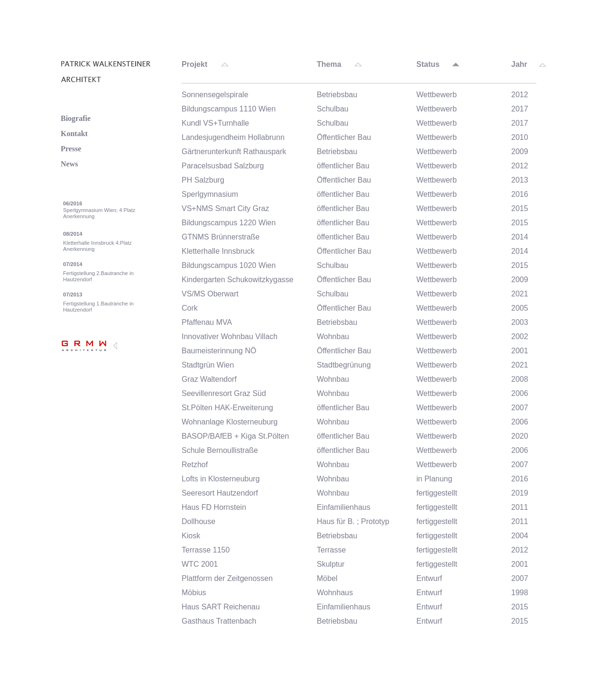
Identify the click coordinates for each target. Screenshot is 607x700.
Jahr (519, 64)
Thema (329, 64)
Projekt (194, 64)
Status (428, 64)
